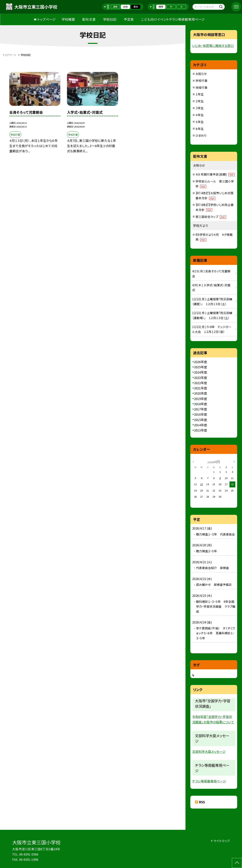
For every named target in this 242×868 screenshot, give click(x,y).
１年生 (200, 94)
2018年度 (201, 404)
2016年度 (201, 414)
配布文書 (89, 19)
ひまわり (201, 135)
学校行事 (202, 81)
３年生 (200, 108)
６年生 (200, 129)
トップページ (46, 19)
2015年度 (201, 420)
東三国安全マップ (211, 217)
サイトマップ (222, 841)
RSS (202, 802)
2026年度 (201, 362)
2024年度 (201, 372)
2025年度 (201, 367)
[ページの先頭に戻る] (237, 863)
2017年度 (201, 409)
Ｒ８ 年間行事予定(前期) (215, 174)
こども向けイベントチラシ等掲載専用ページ (173, 19)
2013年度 (201, 430)
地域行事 (202, 87)
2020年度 (201, 393)
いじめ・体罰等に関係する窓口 (213, 46)
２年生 (200, 101)
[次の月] (234, 461)
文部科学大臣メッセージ (209, 751)
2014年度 (201, 425)
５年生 (200, 122)
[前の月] (193, 461)
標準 (161, 7)
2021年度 (201, 388)
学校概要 (68, 19)
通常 (115, 7)
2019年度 (201, 399)
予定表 (129, 19)
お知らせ (201, 74)
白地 (125, 7)
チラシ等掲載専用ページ (209, 781)
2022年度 (201, 383)
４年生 (200, 115)
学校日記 (110, 19)
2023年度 (201, 378)
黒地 (136, 7)
